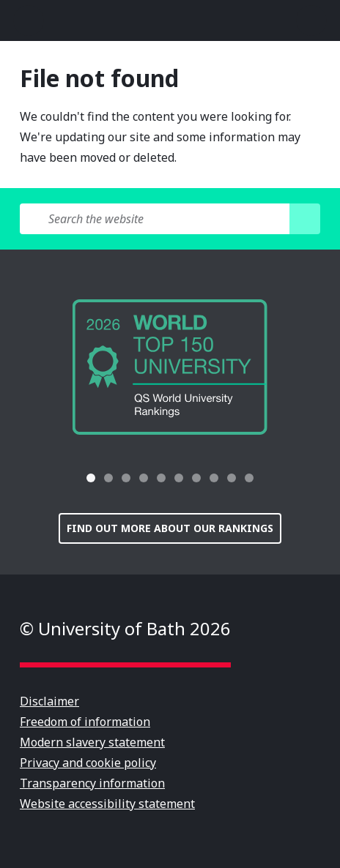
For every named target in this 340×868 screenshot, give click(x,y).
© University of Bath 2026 (125, 628)
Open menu (29, 20)
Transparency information (92, 783)
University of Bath (170, 20)
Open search (311, 20)
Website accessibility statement (107, 804)
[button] (54, 478)
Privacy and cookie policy (88, 763)
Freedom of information (85, 722)
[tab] (91, 478)
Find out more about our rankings (170, 528)
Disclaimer (49, 701)
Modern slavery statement (92, 742)
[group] (170, 367)
